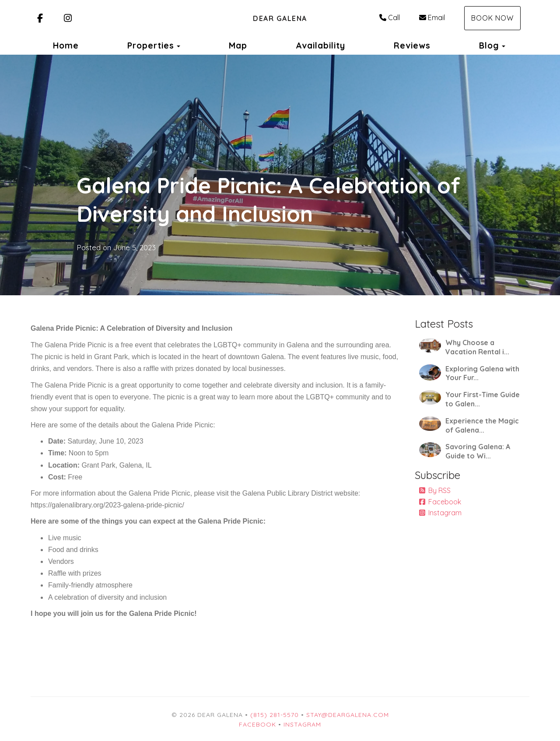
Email (432, 17)
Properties (151, 45)
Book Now (492, 18)
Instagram (440, 513)
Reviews (412, 45)
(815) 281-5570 (275, 715)
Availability (320, 45)
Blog (489, 45)
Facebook (440, 502)
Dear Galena (280, 18)
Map (238, 45)
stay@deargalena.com (348, 715)
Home (66, 45)
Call (390, 17)
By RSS (435, 490)
